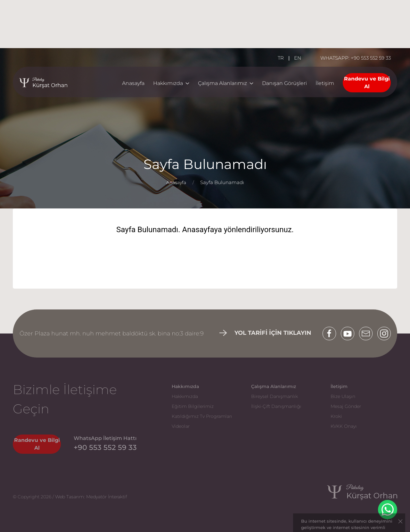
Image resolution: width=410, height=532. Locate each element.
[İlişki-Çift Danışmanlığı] (278, 405)
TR (281, 58)
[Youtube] (350, 334)
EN (298, 58)
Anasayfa (133, 83)
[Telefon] (105, 448)
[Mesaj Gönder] (357, 405)
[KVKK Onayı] (357, 425)
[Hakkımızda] (199, 395)
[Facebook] (332, 334)
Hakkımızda (171, 83)
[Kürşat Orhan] (356, 497)
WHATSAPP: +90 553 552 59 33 (356, 58)
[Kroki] (357, 415)
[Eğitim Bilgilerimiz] (199, 405)
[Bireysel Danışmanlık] (278, 395)
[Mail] (368, 334)
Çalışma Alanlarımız (226, 83)
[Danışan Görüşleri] (284, 84)
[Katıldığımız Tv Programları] (199, 415)
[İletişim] (325, 84)
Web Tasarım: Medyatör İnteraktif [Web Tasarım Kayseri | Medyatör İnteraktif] (91, 497)
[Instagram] (384, 334)
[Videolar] (199, 425)
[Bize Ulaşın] (357, 395)
